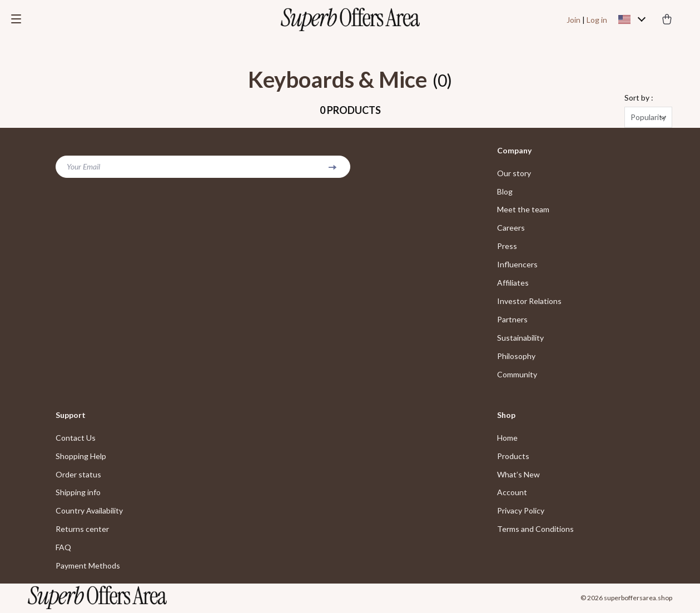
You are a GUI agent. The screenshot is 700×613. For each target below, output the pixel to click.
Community (517, 375)
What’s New (518, 475)
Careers (511, 229)
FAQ (63, 549)
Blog (505, 192)
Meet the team (523, 210)
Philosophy (516, 357)
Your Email (83, 167)
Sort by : (639, 98)
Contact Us (76, 439)
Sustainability (520, 339)
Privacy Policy (521, 512)
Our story (514, 174)
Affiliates (513, 284)
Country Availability (89, 512)
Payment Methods (88, 567)
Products (513, 457)
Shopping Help (81, 457)
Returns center (82, 530)
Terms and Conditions (535, 530)
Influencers (517, 265)
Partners (512, 320)
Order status (78, 475)
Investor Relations (529, 302)
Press (507, 247)
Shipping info (78, 494)
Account (512, 494)
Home (507, 439)
